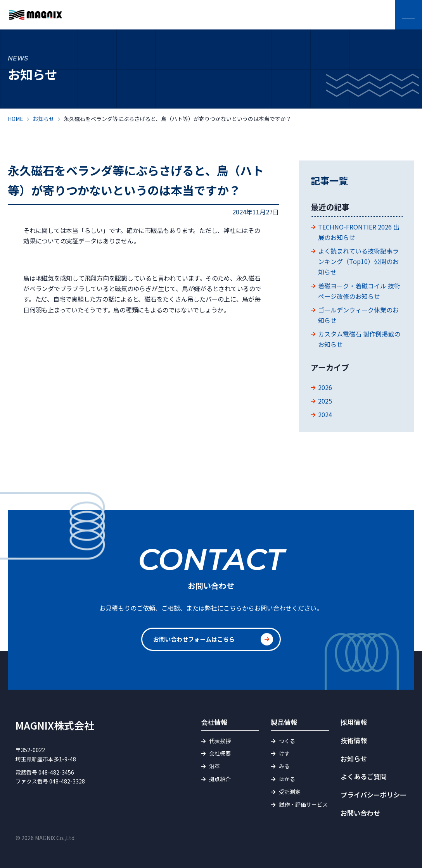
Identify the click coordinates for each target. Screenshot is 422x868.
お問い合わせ (360, 813)
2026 (325, 387)
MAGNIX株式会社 (55, 725)
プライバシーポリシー (374, 795)
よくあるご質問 (364, 776)
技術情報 (354, 740)
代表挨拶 (220, 741)
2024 (325, 414)
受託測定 (290, 792)
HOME (16, 119)
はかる (287, 779)
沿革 (214, 766)
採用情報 (354, 722)
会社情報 (214, 722)
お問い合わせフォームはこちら (197, 639)
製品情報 (284, 722)
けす (284, 753)
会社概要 (220, 753)
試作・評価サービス (303, 804)
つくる (287, 741)
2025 (325, 401)
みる (284, 766)
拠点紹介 (220, 779)
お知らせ (43, 119)
